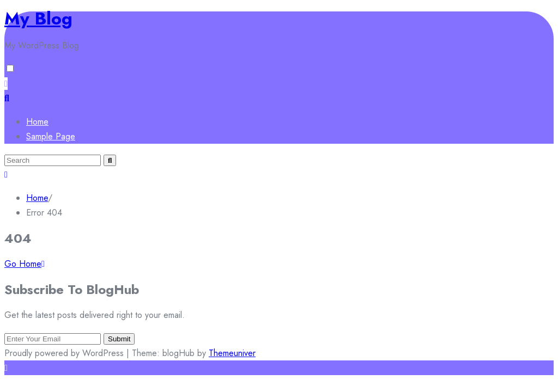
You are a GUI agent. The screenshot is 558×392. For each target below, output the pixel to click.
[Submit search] (110, 160)
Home (37, 122)
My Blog (38, 19)
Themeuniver (232, 353)
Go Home (25, 264)
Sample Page (51, 136)
